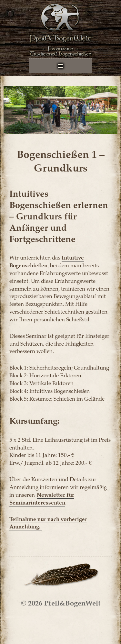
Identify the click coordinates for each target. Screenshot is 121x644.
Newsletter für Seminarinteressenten (42, 498)
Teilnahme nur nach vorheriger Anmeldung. (48, 523)
